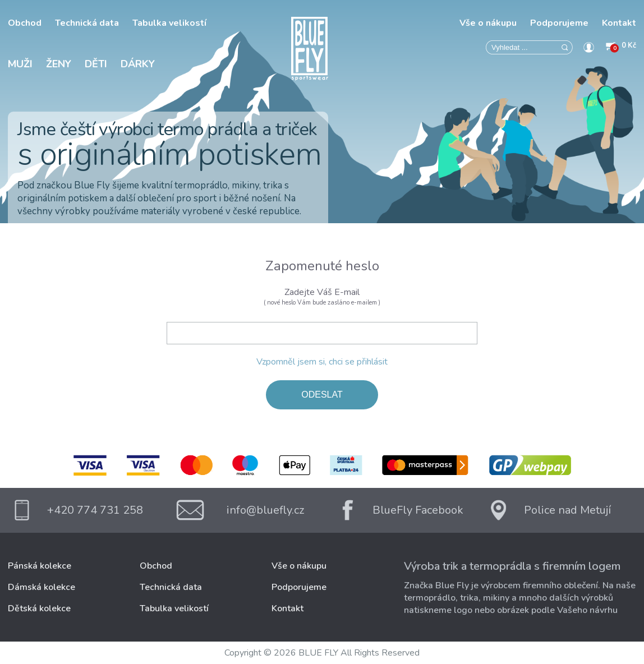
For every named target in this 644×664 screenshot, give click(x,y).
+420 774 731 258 (95, 510)
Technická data (87, 23)
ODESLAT (322, 395)
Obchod (25, 23)
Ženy (59, 64)
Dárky (138, 64)
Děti (96, 64)
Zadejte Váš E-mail (322, 296)
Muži (20, 64)
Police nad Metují (567, 510)
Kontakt (619, 23)
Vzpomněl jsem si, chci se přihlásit (322, 362)
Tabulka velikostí (169, 23)
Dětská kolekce (39, 608)
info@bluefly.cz (265, 510)
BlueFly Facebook (418, 510)
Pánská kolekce (40, 566)
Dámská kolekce (42, 587)
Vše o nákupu (488, 23)
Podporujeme (559, 23)
